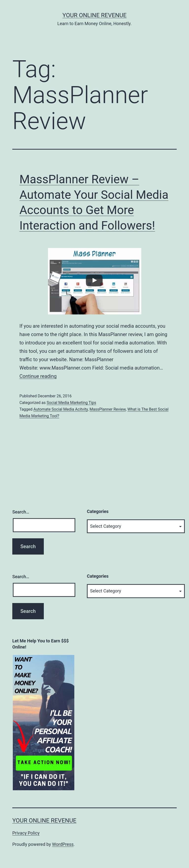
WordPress (63, 844)
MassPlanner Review (108, 409)
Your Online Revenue (94, 15)
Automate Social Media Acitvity (61, 409)
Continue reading (38, 376)
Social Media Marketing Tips (71, 403)
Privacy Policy (26, 833)
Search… (21, 512)
